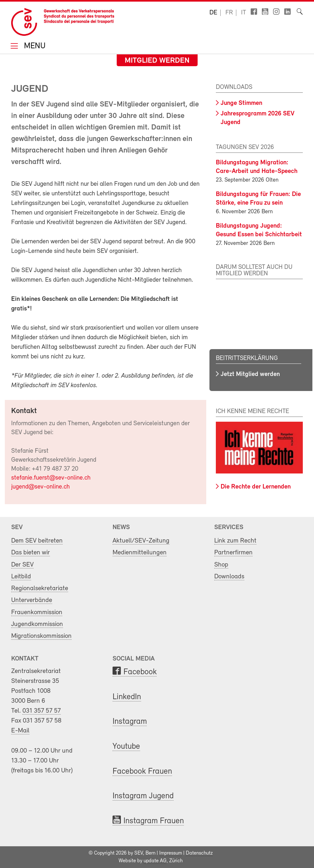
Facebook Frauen (142, 772)
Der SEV (22, 565)
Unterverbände (32, 600)
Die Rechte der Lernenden (256, 487)
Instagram (130, 722)
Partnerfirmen (233, 553)
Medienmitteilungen (140, 553)
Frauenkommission (37, 612)
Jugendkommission (37, 624)
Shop (221, 565)
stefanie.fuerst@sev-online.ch (51, 478)
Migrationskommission (41, 636)
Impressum (171, 853)
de (213, 13)
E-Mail (20, 731)
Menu (34, 47)
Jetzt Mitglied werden (250, 374)
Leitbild (21, 577)
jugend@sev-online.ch (40, 487)
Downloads (229, 577)
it (244, 13)
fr (229, 13)
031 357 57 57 (42, 711)
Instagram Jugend (143, 796)
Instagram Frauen (154, 821)
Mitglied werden (157, 61)
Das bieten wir (31, 553)
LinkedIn (127, 697)
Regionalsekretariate (40, 588)
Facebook (140, 672)
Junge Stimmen (241, 103)
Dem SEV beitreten (37, 541)
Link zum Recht (235, 541)
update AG (155, 861)
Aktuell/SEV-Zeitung (141, 541)
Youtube (126, 747)
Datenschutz (199, 853)
